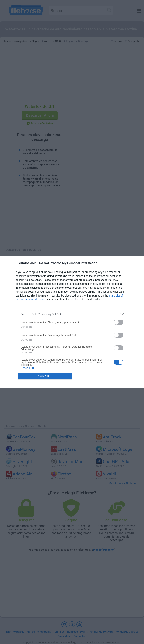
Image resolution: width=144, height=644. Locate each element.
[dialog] (72, 322)
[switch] (118, 322)
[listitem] (72, 314)
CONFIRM (45, 376)
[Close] (137, 263)
